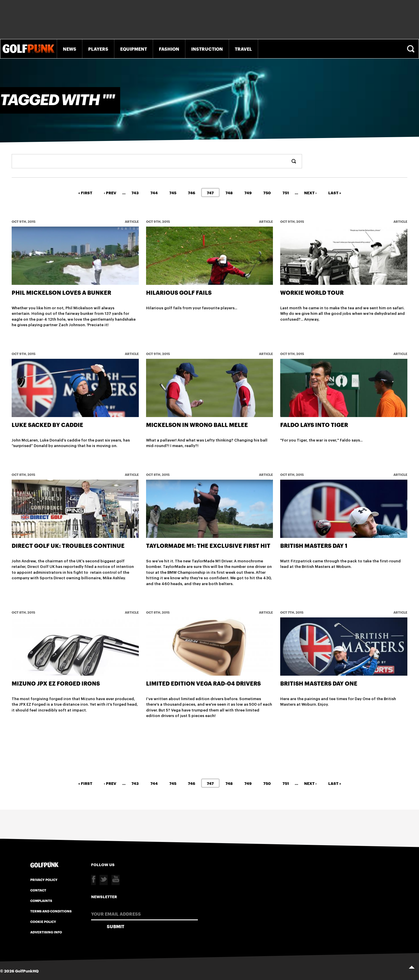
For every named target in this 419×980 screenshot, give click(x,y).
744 (154, 192)
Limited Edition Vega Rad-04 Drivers (203, 683)
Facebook (93, 879)
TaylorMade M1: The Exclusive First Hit (208, 545)
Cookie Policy (43, 921)
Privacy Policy (44, 879)
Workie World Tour (312, 292)
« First (85, 192)
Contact (38, 889)
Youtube (116, 879)
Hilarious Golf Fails (179, 292)
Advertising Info (46, 931)
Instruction (207, 49)
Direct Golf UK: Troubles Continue (68, 545)
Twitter (104, 879)
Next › (310, 192)
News (70, 49)
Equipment (134, 49)
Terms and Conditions (51, 910)
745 (173, 192)
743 (135, 192)
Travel (243, 49)
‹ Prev (110, 192)
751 (286, 192)
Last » (335, 192)
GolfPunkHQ (27, 970)
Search (411, 49)
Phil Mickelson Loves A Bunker (61, 292)
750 (267, 192)
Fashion (169, 49)
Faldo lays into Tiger (314, 424)
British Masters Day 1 (314, 545)
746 (192, 192)
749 (248, 192)
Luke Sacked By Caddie (47, 424)
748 (229, 192)
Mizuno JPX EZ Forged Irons (56, 683)
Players (98, 49)
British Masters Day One (319, 683)
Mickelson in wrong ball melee (197, 424)
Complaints (41, 900)
